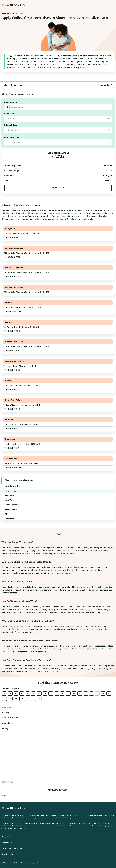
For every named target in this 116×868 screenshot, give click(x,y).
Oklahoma (9, 519)
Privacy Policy (8, 837)
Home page (6, 13)
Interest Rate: (11, 125)
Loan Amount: (11, 102)
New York (9, 500)
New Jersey (10, 491)
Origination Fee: (12, 137)
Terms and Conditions (12, 848)
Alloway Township (10, 718)
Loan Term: (10, 114)
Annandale (7, 723)
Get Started (58, 188)
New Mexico (10, 495)
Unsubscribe (7, 854)
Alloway (5, 712)
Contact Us (7, 843)
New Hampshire (12, 486)
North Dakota (11, 509)
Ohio (7, 514)
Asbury (5, 728)
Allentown (6, 707)
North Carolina (12, 505)
